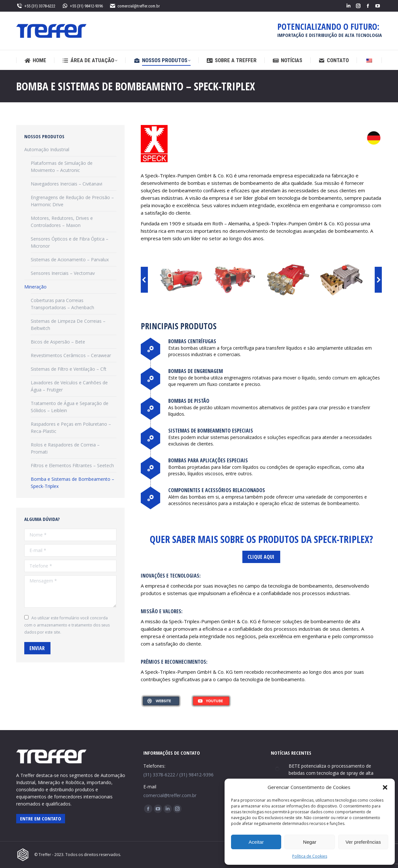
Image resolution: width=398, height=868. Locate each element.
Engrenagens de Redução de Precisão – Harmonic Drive (72, 201)
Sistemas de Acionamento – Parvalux (70, 259)
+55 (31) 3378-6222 (36, 6)
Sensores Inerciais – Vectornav (63, 273)
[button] (385, 787)
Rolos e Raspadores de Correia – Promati (65, 448)
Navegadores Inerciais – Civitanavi (66, 184)
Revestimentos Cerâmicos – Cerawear (71, 355)
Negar (310, 842)
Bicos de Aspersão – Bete (58, 342)
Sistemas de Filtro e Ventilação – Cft (69, 369)
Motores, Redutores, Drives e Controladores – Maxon (62, 222)
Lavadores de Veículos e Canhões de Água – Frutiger (69, 386)
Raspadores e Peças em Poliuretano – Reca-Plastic (71, 428)
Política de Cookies (310, 856)
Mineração (35, 287)
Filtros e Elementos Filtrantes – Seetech (72, 465)
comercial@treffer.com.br (135, 6)
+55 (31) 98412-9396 (82, 6)
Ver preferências (363, 842)
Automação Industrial (47, 149)
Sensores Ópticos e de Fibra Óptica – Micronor (70, 242)
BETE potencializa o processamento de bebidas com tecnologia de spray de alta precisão (331, 773)
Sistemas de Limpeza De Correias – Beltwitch (68, 325)
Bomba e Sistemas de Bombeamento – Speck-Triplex (72, 483)
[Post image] (277, 769)
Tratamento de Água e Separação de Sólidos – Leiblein (70, 407)
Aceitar (256, 842)
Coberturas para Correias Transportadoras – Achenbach (62, 304)
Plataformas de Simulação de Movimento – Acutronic (62, 167)
